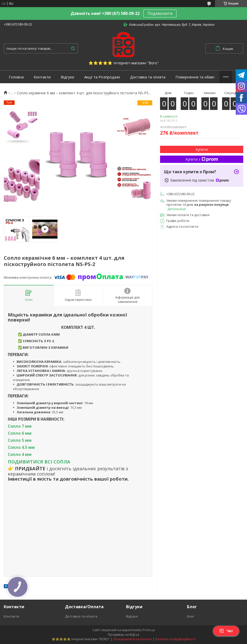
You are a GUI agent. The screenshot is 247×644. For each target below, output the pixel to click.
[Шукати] (73, 48)
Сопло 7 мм (20, 426)
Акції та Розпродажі (102, 77)
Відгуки (67, 77)
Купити (202, 149)
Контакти (42, 77)
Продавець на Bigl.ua (124, 635)
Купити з (202, 159)
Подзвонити (160, 13)
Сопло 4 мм (20, 454)
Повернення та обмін (195, 77)
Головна (16, 77)
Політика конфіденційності (175, 639)
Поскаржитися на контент (133, 639)
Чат (226, 631)
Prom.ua (149, 630)
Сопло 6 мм (20, 433)
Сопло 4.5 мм (21, 447)
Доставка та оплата (148, 77)
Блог (191, 616)
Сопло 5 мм (20, 440)
